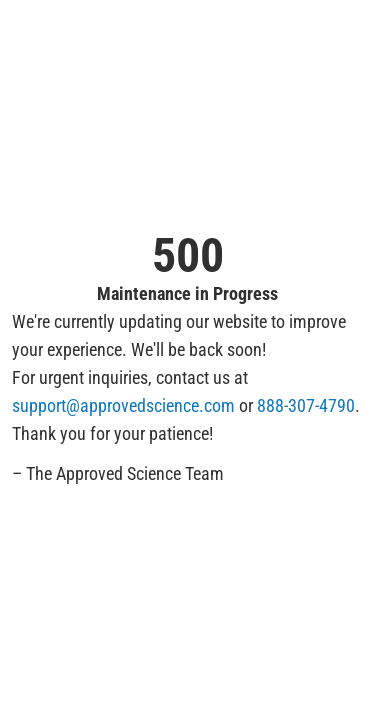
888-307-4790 (306, 405)
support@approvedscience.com (123, 405)
